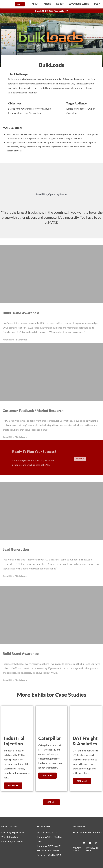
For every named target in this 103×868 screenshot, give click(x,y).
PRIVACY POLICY (77, 849)
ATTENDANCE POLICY (92, 849)
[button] (35, 4)
